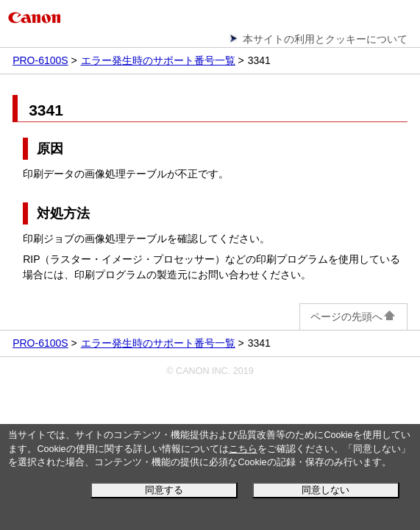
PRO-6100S (40, 60)
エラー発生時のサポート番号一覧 (158, 60)
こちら (243, 449)
